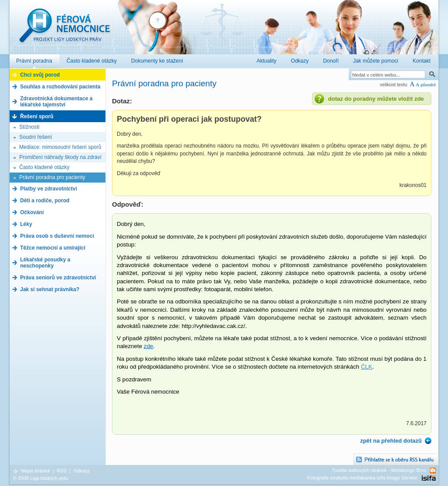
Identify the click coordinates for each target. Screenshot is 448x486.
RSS (62, 471)
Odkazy (81, 471)
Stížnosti (29, 127)
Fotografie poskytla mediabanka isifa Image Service (362, 478)
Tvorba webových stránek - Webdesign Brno (379, 470)
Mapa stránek (36, 471)
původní (428, 85)
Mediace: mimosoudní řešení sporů (60, 147)
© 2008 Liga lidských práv (41, 478)
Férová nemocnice (64, 30)
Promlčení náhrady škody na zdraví (60, 157)
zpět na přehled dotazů (391, 441)
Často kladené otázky (44, 167)
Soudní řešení (36, 137)
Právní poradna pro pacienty (52, 177)
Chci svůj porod (40, 75)
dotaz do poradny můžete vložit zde (376, 99)
